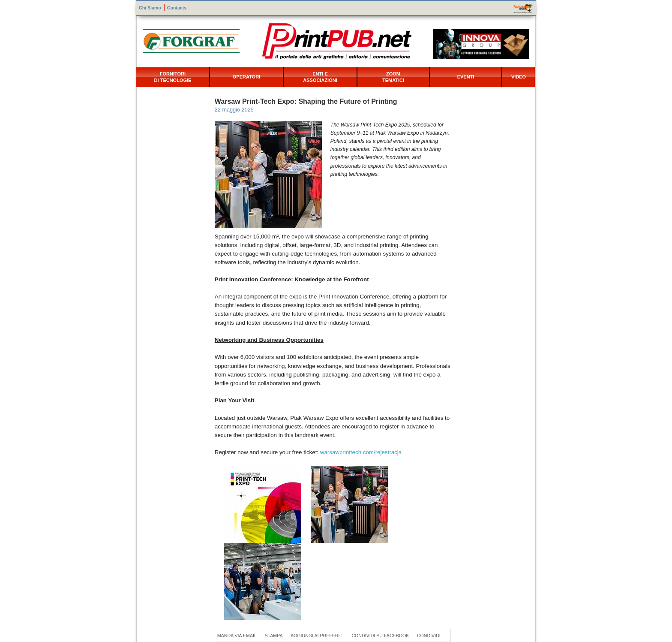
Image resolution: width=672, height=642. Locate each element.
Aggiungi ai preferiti (317, 636)
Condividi (429, 636)
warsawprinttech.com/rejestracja (361, 452)
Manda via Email (237, 636)
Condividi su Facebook (380, 636)
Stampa (273, 636)
